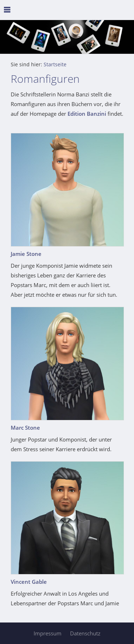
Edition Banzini (87, 114)
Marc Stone (25, 428)
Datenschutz (85, 633)
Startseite (55, 65)
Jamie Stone (26, 254)
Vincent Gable (29, 582)
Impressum (48, 633)
